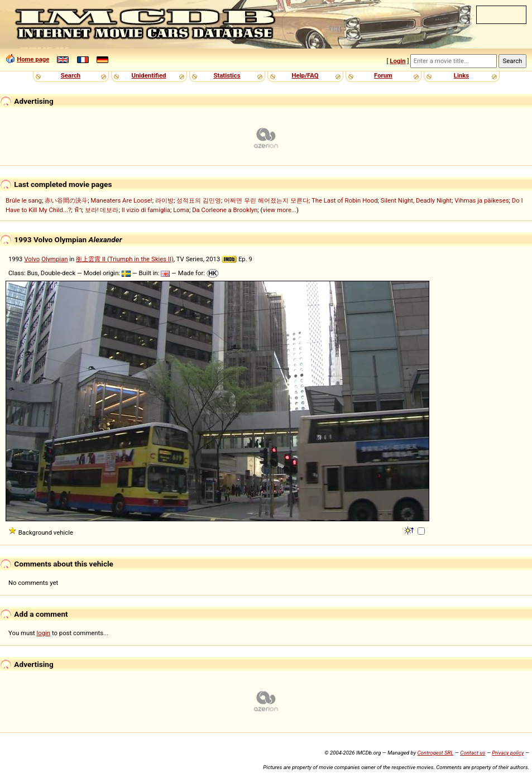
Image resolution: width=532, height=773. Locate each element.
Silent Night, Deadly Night (416, 200)
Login (397, 61)
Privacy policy (508, 753)
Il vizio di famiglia (146, 210)
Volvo (32, 259)
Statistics (227, 75)
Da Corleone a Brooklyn (225, 210)
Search (71, 75)
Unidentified (149, 75)
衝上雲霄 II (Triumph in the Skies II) (125, 259)
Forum (383, 75)
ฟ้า (78, 210)
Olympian (54, 259)
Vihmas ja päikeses (481, 200)
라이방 (164, 200)
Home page (33, 59)
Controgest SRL (435, 753)
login (44, 633)
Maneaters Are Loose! (121, 200)
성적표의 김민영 (199, 200)
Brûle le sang (24, 200)
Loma (181, 210)
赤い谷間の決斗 (66, 200)
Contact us (473, 753)
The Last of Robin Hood (345, 200)
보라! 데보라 (102, 210)
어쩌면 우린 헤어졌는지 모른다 (266, 200)
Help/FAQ (305, 75)
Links (461, 75)
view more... (279, 210)
